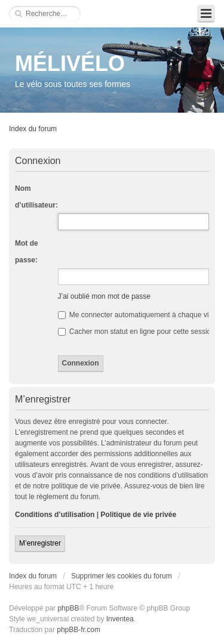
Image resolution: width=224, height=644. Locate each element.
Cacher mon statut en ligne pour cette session (136, 332)
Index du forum (33, 129)
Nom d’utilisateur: (36, 197)
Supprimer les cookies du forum (122, 576)
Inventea (120, 619)
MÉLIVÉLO (70, 64)
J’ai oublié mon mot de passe (104, 296)
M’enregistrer (40, 543)
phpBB (68, 608)
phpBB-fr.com (79, 630)
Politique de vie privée (138, 515)
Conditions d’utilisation (55, 515)
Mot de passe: (27, 252)
